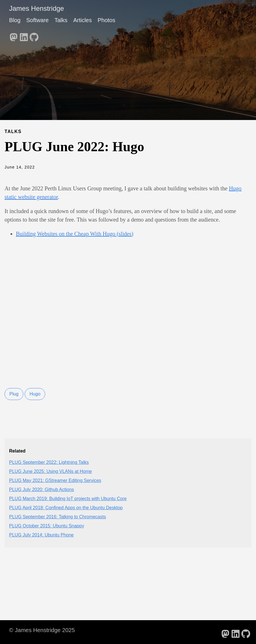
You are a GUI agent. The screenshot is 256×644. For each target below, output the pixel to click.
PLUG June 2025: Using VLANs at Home (51, 471)
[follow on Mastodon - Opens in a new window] (14, 35)
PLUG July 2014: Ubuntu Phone (41, 535)
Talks (61, 20)
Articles (83, 20)
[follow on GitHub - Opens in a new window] (34, 35)
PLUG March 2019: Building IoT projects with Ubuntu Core (68, 499)
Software (37, 20)
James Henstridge (36, 8)
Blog (15, 20)
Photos (106, 20)
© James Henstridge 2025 (42, 630)
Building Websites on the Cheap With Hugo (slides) (75, 234)
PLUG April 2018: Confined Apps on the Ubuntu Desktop (66, 508)
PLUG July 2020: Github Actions (42, 490)
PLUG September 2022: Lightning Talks (49, 462)
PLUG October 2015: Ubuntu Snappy (47, 526)
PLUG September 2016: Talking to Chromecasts (57, 517)
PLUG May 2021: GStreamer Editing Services (55, 480)
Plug (14, 394)
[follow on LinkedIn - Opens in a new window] (24, 35)
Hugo (35, 394)
